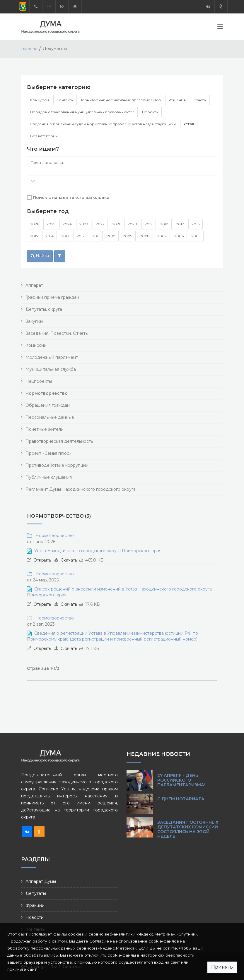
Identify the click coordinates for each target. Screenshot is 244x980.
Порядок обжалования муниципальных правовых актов (82, 112)
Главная (29, 49)
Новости (35, 917)
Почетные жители (45, 429)
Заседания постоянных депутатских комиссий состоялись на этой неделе (188, 829)
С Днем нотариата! (181, 799)
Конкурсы (40, 100)
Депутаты (36, 893)
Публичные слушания (49, 477)
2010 (111, 236)
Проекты (150, 112)
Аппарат (34, 285)
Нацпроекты (39, 381)
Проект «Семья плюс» (48, 453)
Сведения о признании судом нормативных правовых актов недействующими (103, 124)
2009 (128, 236)
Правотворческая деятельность (59, 441)
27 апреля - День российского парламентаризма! (181, 780)
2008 (145, 236)
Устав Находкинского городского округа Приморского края (98, 551)
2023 (84, 224)
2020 (132, 224)
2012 (81, 236)
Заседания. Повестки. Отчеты (57, 333)
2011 (96, 236)
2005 (196, 236)
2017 (180, 224)
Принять (222, 967)
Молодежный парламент (52, 357)
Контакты (65, 100)
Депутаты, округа (44, 309)
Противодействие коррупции (57, 465)
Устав (189, 124)
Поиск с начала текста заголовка (71, 198)
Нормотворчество (53, 536)
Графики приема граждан (52, 297)
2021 (116, 224)
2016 (196, 224)
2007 (162, 236)
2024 (67, 224)
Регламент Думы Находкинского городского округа (81, 489)
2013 (65, 236)
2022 (100, 224)
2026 (35, 224)
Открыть (42, 560)
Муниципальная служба (51, 369)
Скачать (69, 560)
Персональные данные (50, 417)
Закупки (34, 321)
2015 (34, 236)
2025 (51, 224)
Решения (177, 100)
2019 (149, 224)
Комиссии (36, 345)
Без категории (44, 136)
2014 (50, 236)
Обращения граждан (48, 405)
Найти (40, 256)
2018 (164, 224)
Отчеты (200, 100)
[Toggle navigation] (220, 28)
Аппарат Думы (41, 881)
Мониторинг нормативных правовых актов (121, 100)
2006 (179, 236)
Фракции (35, 905)
